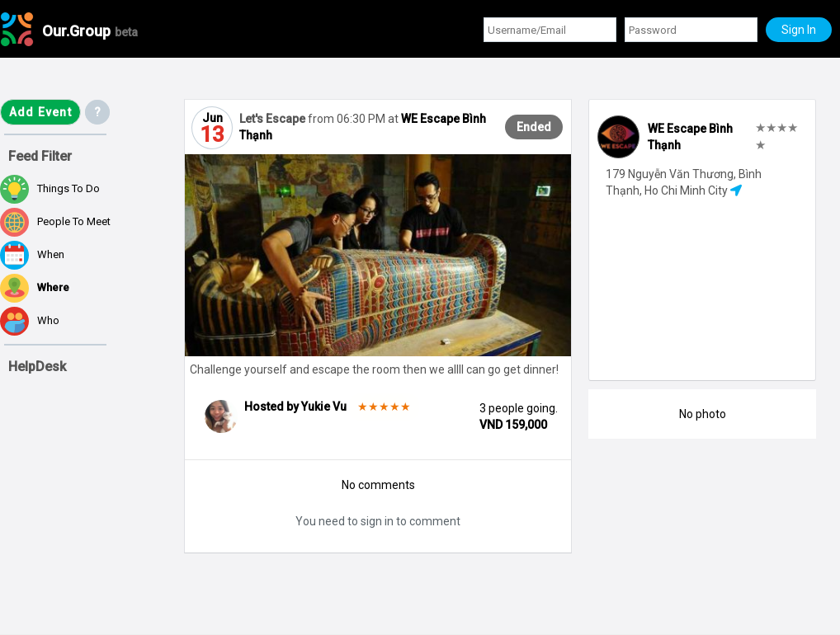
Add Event (40, 112)
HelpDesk (37, 367)
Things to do (50, 189)
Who (30, 321)
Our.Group (90, 31)
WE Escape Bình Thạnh (690, 137)
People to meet (55, 222)
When (32, 255)
